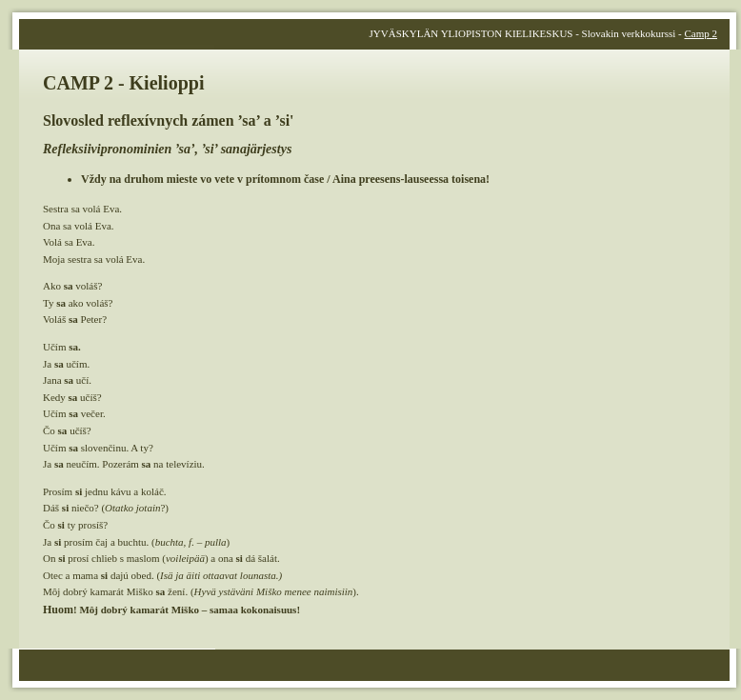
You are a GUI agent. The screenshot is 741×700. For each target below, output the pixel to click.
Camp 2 (701, 33)
